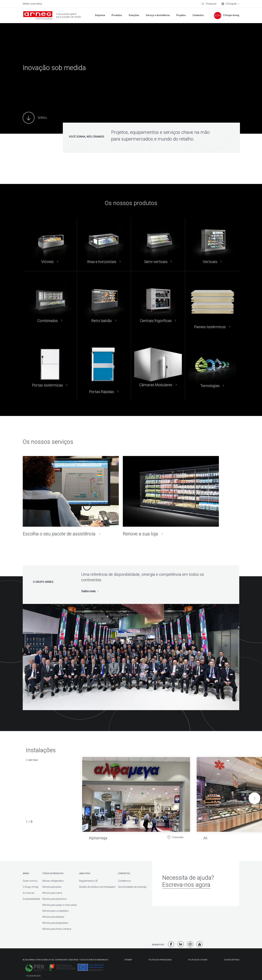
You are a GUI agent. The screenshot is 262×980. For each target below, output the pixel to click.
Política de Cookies (198, 960)
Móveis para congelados (56, 911)
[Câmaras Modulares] (158, 369)
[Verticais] (212, 245)
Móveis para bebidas (53, 917)
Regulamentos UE (88, 881)
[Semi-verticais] (158, 245)
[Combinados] (50, 304)
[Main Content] (35, 118)
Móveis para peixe (52, 887)
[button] (254, 798)
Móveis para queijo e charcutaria (60, 905)
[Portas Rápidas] (104, 369)
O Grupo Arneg (30, 887)
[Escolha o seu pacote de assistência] (71, 496)
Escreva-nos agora (186, 885)
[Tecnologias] (212, 369)
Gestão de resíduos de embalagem (97, 887)
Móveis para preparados (55, 923)
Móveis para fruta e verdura (57, 929)
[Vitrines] (50, 245)
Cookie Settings (232, 960)
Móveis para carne (52, 893)
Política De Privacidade (160, 960)
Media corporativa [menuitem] (32, 4)
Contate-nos (124, 881)
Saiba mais (88, 591)
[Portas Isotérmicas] (50, 369)
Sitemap (128, 960)
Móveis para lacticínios (55, 899)
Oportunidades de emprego (132, 887)
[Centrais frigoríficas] (158, 304)
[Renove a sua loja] (171, 496)
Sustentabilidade (31, 899)
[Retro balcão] (104, 304)
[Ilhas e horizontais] (104, 245)
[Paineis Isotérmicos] (212, 304)
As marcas (29, 893)
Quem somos (30, 881)
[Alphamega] (136, 796)
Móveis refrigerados (53, 881)
